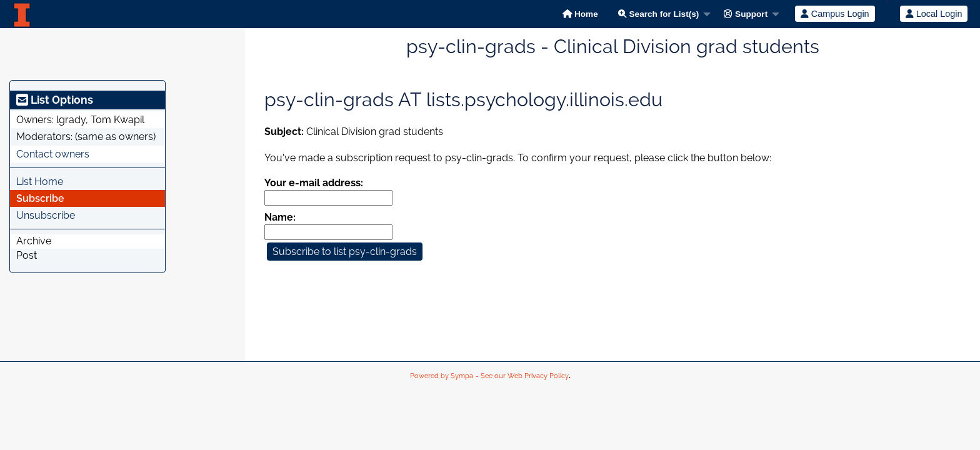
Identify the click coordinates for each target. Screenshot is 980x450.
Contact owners (53, 154)
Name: (280, 217)
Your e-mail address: (314, 183)
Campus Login (835, 14)
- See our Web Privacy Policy (522, 376)
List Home (40, 182)
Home (580, 14)
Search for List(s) (659, 14)
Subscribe (40, 198)
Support (746, 14)
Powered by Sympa (442, 376)
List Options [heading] (55, 100)
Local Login (934, 14)
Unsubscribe (46, 215)
